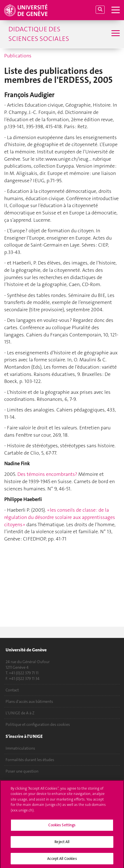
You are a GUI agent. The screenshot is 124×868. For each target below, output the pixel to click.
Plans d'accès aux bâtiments (29, 701)
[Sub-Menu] (115, 34)
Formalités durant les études (30, 760)
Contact (12, 690)
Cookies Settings (62, 827)
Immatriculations (20, 748)
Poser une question (22, 771)
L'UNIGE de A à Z (20, 713)
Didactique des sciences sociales (39, 34)
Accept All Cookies (62, 860)
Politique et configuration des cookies (38, 724)
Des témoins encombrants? (47, 474)
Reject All (62, 843)
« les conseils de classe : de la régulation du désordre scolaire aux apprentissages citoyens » (60, 517)
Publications (18, 56)
